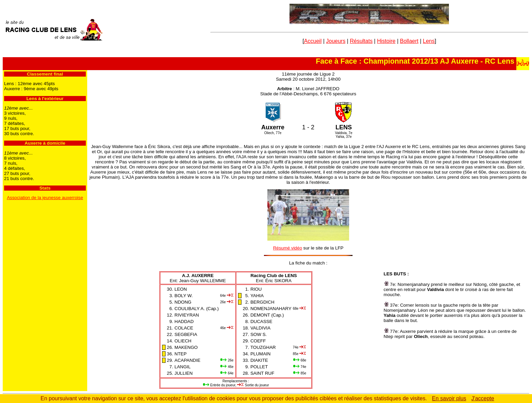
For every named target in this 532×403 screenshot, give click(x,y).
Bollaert (409, 41)
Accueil (313, 41)
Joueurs (336, 41)
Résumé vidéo (288, 248)
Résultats (361, 41)
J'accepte (483, 398)
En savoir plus (449, 398)
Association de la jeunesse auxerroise (45, 198)
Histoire (386, 41)
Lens (429, 41)
